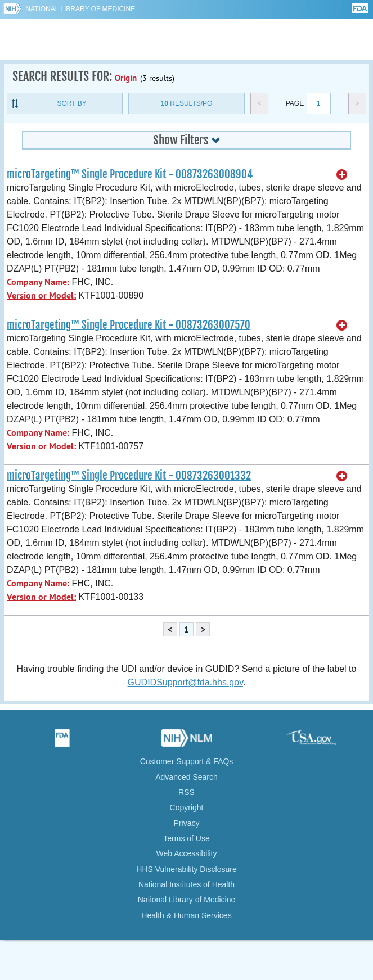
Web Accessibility (187, 853)
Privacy (187, 823)
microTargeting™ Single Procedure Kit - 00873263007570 (129, 325)
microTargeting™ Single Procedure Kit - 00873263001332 (129, 476)
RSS (186, 792)
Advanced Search (186, 777)
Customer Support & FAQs (187, 761)
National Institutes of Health (186, 884)
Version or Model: (41, 295)
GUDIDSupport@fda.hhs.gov (185, 682)
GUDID (186, 39)
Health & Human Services (186, 915)
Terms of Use (186, 838)
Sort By (72, 103)
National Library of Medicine (80, 9)
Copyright (187, 807)
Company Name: (38, 282)
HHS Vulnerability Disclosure (186, 869)
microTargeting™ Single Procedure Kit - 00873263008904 (130, 174)
